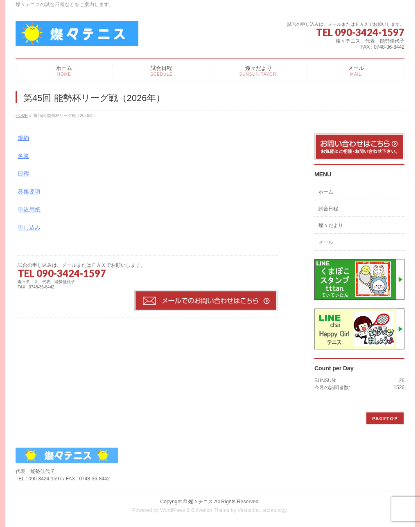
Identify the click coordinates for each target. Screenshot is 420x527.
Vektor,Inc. (249, 510)
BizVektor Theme (210, 510)
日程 (23, 173)
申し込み (29, 227)
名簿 (23, 156)
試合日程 (328, 209)
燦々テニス (201, 502)
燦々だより (331, 225)
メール (326, 242)
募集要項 (29, 191)
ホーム (326, 192)
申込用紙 (29, 209)
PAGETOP (385, 418)
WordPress (173, 510)
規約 (23, 138)
